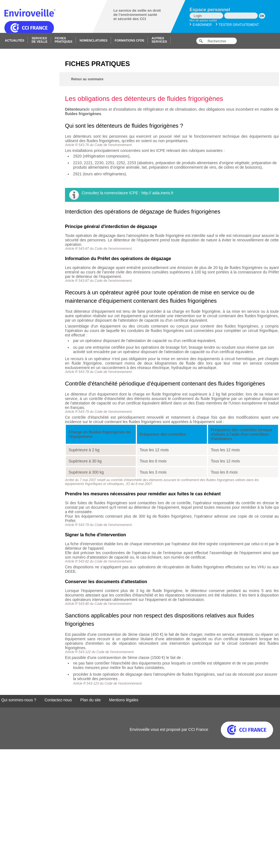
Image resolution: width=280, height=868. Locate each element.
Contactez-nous (58, 700)
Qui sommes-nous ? (19, 700)
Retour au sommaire (87, 79)
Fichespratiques (63, 40)
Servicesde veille (39, 40)
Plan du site (90, 700)
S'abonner (201, 25)
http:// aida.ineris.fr (157, 193)
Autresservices (159, 40)
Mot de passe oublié (203, 20)
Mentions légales (124, 700)
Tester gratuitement (237, 25)
